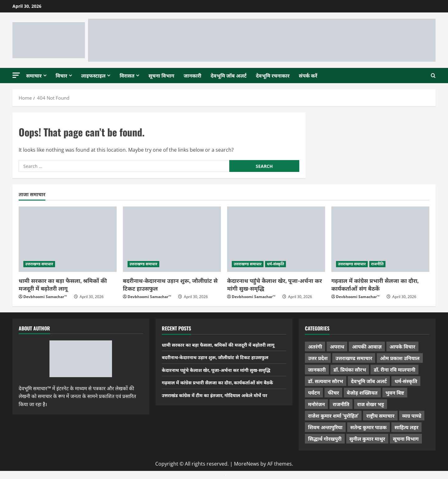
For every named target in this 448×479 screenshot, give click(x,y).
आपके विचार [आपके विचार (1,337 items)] (402, 346)
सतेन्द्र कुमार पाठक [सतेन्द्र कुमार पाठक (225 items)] (369, 427)
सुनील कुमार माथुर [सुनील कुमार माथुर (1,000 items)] (367, 439)
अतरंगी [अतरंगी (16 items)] (315, 346)
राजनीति (378, 264)
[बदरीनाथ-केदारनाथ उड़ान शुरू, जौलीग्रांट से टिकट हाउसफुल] (172, 239)
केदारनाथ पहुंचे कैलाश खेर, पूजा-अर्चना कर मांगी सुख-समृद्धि (275, 284)
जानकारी (192, 75)
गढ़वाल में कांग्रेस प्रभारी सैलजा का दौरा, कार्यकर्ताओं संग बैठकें (375, 284)
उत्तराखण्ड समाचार (39, 264)
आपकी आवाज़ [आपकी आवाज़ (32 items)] (367, 346)
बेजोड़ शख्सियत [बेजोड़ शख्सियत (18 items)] (362, 392)
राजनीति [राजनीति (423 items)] (341, 404)
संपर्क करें (308, 75)
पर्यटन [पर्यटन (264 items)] (314, 392)
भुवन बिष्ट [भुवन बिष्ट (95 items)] (395, 392)
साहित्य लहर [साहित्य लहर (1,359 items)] (406, 427)
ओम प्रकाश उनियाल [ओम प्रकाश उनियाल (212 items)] (400, 358)
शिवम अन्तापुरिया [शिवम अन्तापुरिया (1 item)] (325, 427)
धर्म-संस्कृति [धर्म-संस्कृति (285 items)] (406, 381)
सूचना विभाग (161, 75)
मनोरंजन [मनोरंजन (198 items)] (316, 404)
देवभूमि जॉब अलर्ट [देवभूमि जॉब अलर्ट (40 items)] (369, 381)
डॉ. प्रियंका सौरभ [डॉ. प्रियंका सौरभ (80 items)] (350, 369)
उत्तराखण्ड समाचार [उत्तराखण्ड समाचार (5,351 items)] (354, 358)
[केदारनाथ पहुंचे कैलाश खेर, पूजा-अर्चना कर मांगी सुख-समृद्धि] (276, 239)
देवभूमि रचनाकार (273, 75)
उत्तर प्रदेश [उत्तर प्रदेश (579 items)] (318, 358)
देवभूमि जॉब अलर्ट (229, 75)
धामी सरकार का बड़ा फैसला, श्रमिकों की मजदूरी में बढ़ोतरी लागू (63, 284)
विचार (61, 75)
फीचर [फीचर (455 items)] (333, 392)
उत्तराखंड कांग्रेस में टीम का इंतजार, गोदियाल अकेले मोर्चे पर (219, 395)
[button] (16, 75)
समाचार (34, 75)
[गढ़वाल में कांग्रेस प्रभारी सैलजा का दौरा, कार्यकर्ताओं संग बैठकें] (380, 239)
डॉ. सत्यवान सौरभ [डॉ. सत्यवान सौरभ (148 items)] (326, 381)
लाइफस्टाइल (93, 75)
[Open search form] (433, 75)
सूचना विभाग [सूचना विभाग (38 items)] (406, 439)
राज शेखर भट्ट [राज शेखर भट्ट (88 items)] (371, 404)
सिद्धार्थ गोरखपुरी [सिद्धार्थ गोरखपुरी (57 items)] (325, 439)
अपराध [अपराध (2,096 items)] (337, 346)
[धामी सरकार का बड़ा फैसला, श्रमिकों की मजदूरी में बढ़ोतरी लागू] (68, 239)
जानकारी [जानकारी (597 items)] (317, 369)
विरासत (127, 75)
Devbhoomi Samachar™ (45, 297)
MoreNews (247, 464)
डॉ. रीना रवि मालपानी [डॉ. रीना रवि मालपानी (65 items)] (394, 369)
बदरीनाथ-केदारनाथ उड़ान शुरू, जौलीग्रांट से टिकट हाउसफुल (170, 284)
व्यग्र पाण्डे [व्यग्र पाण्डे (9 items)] (412, 415)
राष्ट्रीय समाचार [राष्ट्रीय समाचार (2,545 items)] (380, 415)
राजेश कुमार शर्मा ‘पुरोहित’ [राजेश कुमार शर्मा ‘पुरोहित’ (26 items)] (333, 415)
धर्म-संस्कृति (276, 264)
